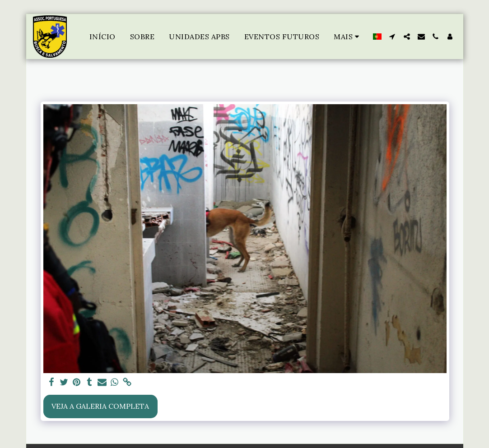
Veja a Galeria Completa (100, 406)
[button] (392, 37)
